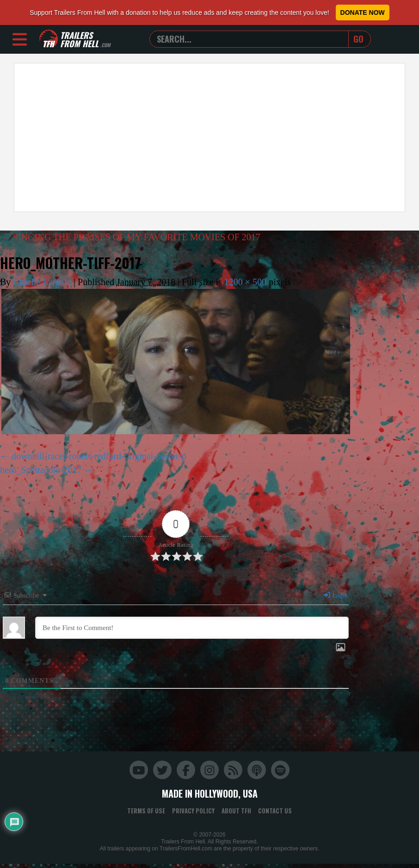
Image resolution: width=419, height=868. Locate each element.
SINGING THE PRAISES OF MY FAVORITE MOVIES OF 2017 (131, 237)
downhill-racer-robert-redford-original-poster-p (99, 456)
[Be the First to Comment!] (192, 628)
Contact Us (275, 811)
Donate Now (363, 12)
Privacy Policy (193, 811)
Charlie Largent (42, 282)
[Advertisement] (163, 137)
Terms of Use (146, 811)
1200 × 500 (245, 282)
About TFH (236, 811)
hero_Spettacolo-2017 (41, 470)
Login (335, 596)
